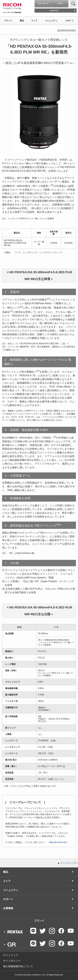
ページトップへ (69, 863)
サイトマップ (11, 955)
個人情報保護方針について (18, 966)
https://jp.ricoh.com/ (58, 842)
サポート (70, 21)
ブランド (8, 21)
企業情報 (8, 908)
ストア (34, 21)
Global (60, 3)
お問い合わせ (43, 3)
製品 (22, 21)
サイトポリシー (12, 961)
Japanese (54, 10)
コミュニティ (51, 21)
